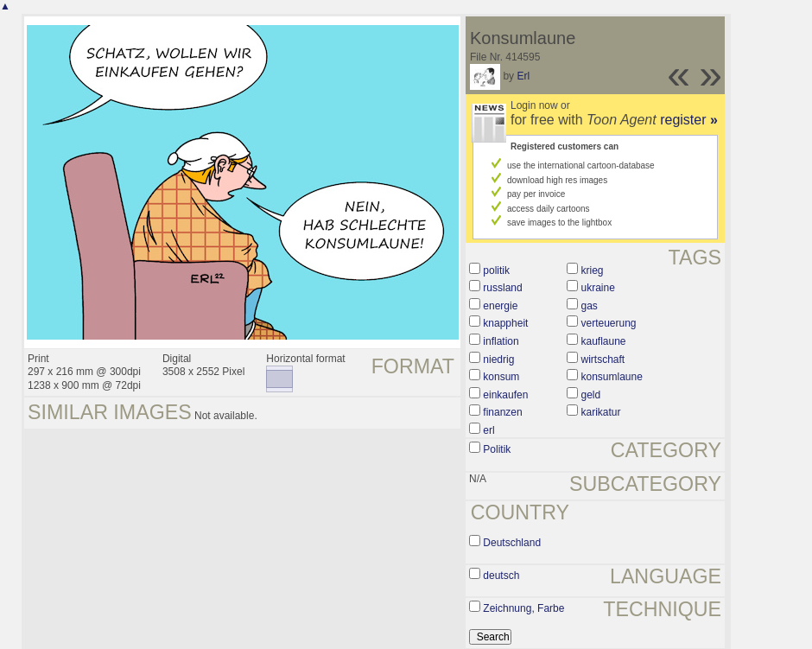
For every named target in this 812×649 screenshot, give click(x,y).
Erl (523, 76)
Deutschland (512, 543)
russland (502, 288)
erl (488, 430)
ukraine (598, 288)
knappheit (505, 323)
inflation (501, 341)
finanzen (502, 412)
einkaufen (505, 395)
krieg (593, 270)
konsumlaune (612, 377)
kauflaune (604, 341)
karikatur (601, 412)
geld (591, 395)
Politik (497, 449)
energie (500, 306)
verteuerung (609, 323)
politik (496, 270)
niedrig (498, 359)
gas (590, 306)
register (689, 120)
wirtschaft (603, 359)
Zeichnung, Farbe (523, 608)
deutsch (501, 576)
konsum (501, 377)
